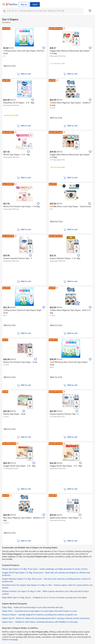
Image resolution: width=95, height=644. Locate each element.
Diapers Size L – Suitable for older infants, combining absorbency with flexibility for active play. (40, 622)
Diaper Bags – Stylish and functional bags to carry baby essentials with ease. (33, 607)
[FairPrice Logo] (12, 4)
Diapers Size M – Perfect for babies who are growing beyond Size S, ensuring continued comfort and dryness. (46, 618)
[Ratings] (58, 64)
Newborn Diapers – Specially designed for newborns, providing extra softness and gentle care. (40, 615)
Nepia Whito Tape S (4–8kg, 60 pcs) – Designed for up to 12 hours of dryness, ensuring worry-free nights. (45, 597)
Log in (35, 4)
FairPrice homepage (10, 640)
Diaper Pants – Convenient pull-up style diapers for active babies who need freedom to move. (40, 611)
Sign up (24, 4)
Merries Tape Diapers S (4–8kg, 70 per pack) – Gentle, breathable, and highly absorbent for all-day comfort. (45, 569)
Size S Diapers (59, 551)
